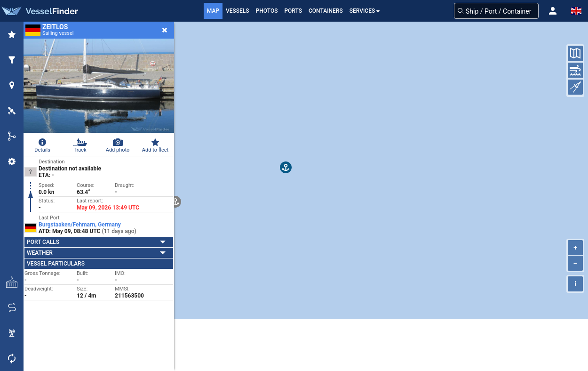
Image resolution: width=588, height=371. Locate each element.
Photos (267, 11)
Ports (293, 11)
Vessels (238, 11)
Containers (326, 11)
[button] (553, 11)
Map (213, 11)
